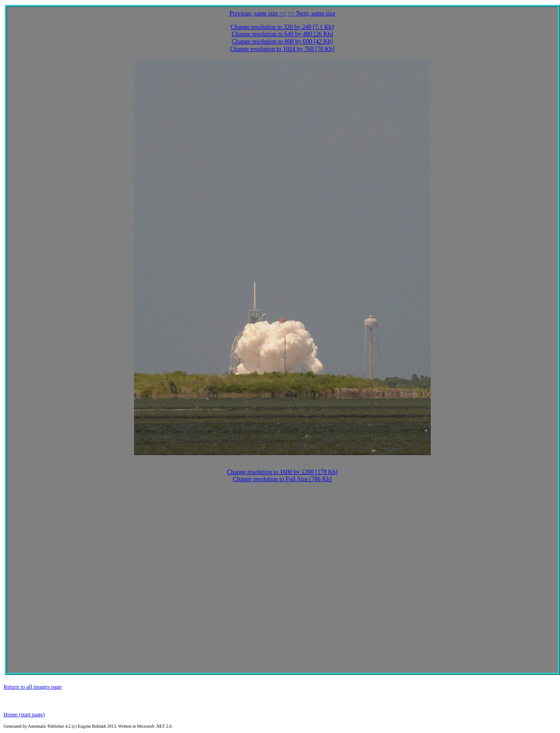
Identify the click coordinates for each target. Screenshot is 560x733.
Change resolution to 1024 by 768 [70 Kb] (282, 49)
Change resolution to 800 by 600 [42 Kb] (282, 42)
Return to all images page (33, 687)
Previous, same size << (258, 13)
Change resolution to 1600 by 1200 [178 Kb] (282, 472)
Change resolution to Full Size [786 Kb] (282, 479)
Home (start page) (24, 714)
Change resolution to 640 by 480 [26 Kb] (282, 34)
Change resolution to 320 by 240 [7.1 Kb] (282, 27)
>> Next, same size (312, 13)
